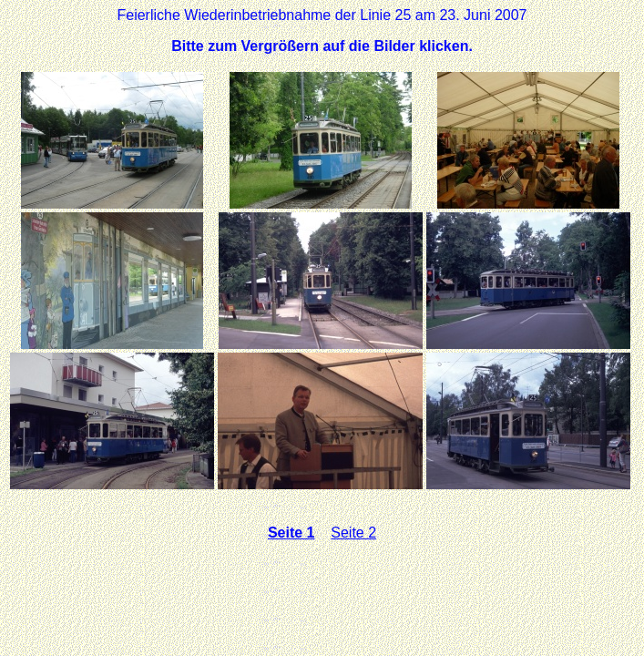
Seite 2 (353, 533)
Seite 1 (291, 533)
